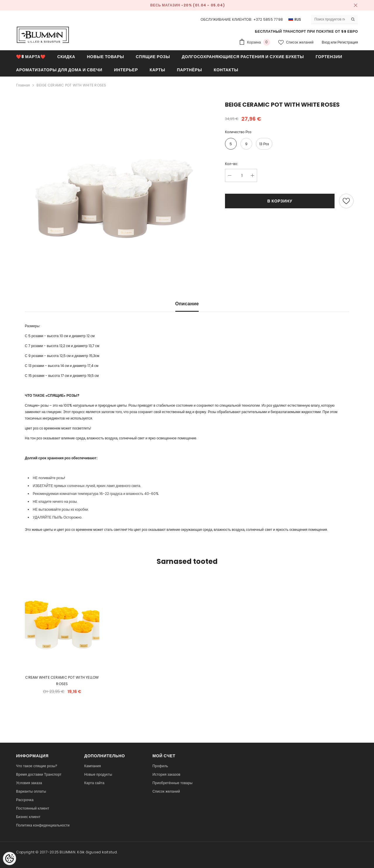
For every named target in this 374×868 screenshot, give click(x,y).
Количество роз (238, 132)
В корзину (280, 201)
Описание (187, 304)
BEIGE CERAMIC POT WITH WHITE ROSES (71, 85)
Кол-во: (232, 164)
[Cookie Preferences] (9, 859)
